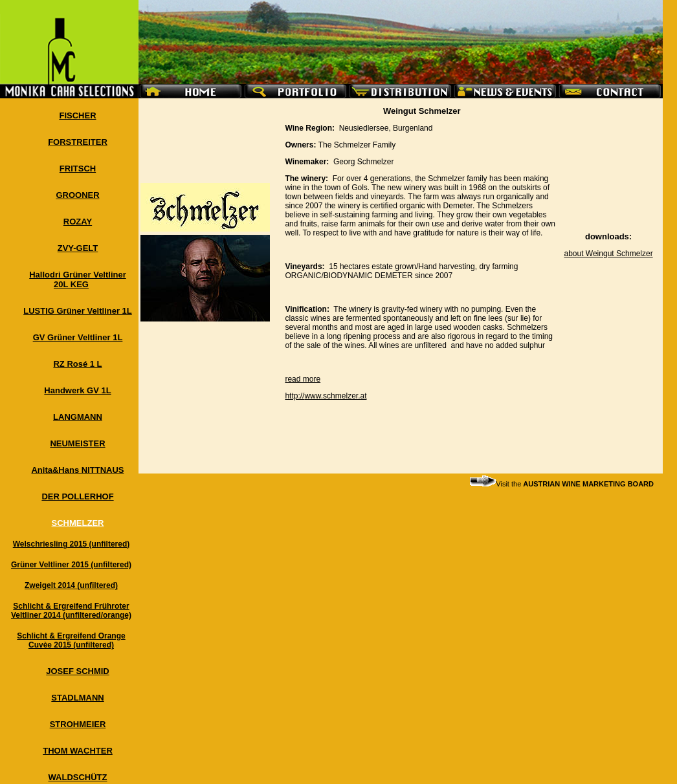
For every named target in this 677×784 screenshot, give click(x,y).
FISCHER (77, 115)
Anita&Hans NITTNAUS (77, 470)
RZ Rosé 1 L (77, 364)
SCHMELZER (78, 523)
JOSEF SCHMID (78, 671)
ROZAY (78, 222)
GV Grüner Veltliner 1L (78, 337)
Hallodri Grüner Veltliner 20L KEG (78, 279)
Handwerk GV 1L (77, 390)
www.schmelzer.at (335, 396)
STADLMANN (77, 698)
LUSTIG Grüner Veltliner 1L (78, 311)
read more (303, 379)
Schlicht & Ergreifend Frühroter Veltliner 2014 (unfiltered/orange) (71, 611)
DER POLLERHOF (77, 496)
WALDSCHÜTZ (78, 777)
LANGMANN (78, 417)
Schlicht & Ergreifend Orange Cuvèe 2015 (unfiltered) (71, 640)
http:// (294, 396)
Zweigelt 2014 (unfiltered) (71, 585)
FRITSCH (78, 169)
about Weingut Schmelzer (608, 254)
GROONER (77, 195)
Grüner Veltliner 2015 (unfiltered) (71, 565)
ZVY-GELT (78, 248)
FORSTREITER (78, 142)
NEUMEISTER (77, 443)
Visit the (562, 484)
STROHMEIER (78, 724)
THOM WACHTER (78, 751)
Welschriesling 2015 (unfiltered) (72, 544)
